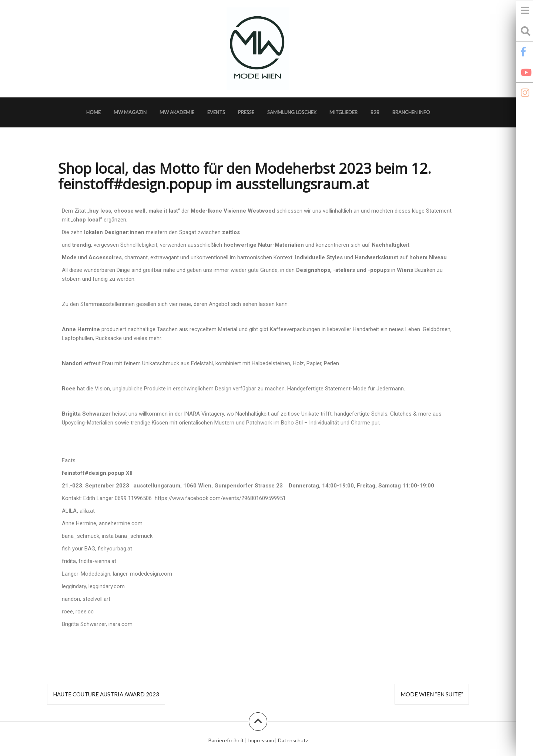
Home (93, 112)
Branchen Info (411, 112)
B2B (375, 112)
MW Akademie (177, 112)
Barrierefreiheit (226, 740)
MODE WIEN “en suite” (432, 694)
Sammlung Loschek (292, 112)
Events (216, 112)
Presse (246, 112)
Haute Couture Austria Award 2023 (106, 694)
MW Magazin (130, 112)
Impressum (261, 740)
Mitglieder (343, 112)
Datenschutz (293, 740)
